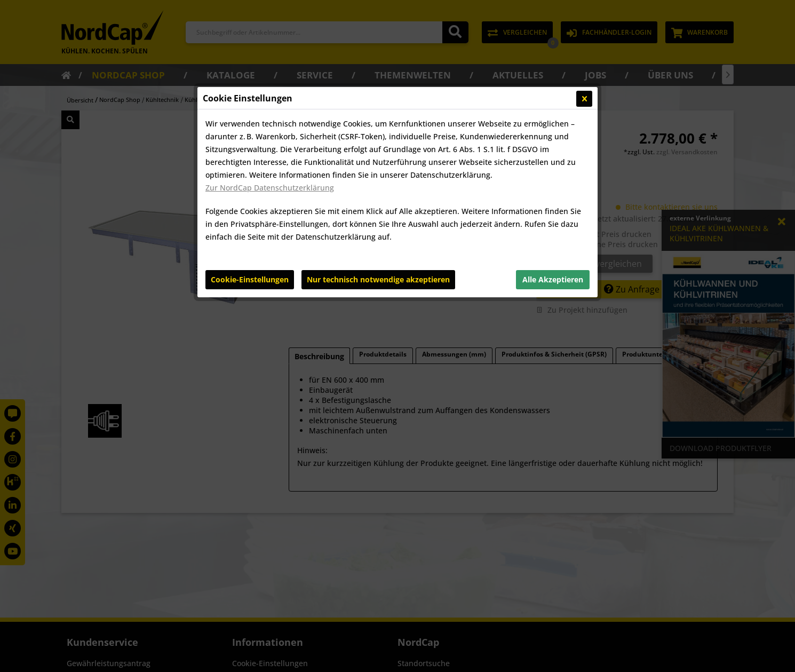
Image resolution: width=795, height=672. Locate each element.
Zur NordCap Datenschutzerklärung (270, 188)
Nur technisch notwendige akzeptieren (378, 279)
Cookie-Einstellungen (250, 279)
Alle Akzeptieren (553, 279)
